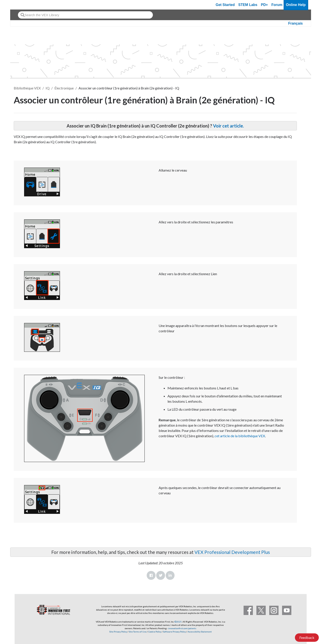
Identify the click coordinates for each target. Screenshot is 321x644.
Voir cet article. (228, 126)
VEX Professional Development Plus (232, 552)
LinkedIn (170, 575)
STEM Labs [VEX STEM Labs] (248, 5)
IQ (48, 88)
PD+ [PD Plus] (264, 5)
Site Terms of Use (137, 632)
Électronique (64, 88)
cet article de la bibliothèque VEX (240, 436)
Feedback (307, 637)
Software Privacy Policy (174, 632)
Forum (277, 5)
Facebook (151, 575)
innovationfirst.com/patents (182, 628)
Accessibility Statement (200, 632)
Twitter (161, 575)
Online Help (296, 5)
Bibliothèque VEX (27, 88)
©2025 (178, 622)
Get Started (225, 5)
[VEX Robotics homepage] (22, 5)
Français (296, 23)
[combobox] (85, 15)
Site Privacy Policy (118, 632)
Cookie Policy (155, 632)
